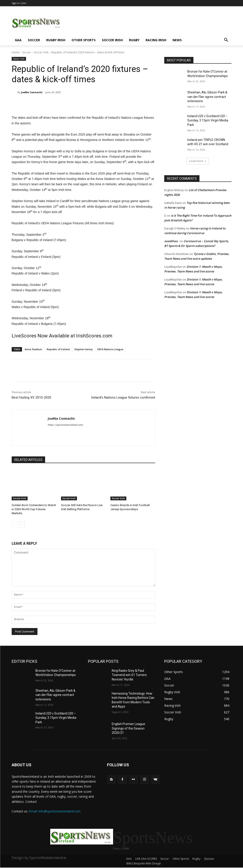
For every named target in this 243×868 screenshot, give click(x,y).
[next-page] (22, 524)
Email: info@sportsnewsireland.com (55, 811)
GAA (18, 40)
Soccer (34, 40)
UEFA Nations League (110, 349)
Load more (198, 161)
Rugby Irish (56, 40)
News (177, 40)
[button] (226, 40)
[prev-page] (14, 524)
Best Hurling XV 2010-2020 (31, 397)
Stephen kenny (83, 349)
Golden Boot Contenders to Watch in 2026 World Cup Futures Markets (34, 509)
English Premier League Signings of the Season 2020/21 (128, 728)
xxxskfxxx (171, 241)
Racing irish (156, 40)
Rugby (134, 40)
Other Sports (84, 40)
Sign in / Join (19, 3)
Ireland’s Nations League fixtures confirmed (123, 397)
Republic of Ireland (58, 349)
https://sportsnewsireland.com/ (66, 425)
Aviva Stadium (33, 349)
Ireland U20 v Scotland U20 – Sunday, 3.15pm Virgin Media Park (208, 120)
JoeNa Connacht (32, 92)
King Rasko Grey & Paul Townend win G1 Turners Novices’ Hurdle (129, 675)
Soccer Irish (112, 40)
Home (16, 52)
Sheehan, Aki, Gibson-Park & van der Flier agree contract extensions (207, 97)
